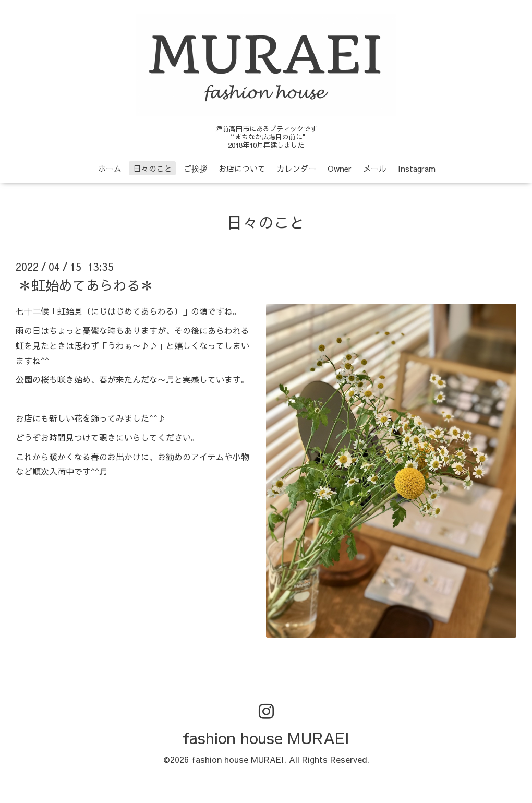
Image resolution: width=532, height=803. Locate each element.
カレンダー (297, 168)
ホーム (110, 168)
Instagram (417, 168)
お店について (242, 168)
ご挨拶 (195, 168)
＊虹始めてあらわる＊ (86, 285)
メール (375, 168)
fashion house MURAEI (266, 738)
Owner (340, 168)
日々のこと (153, 168)
